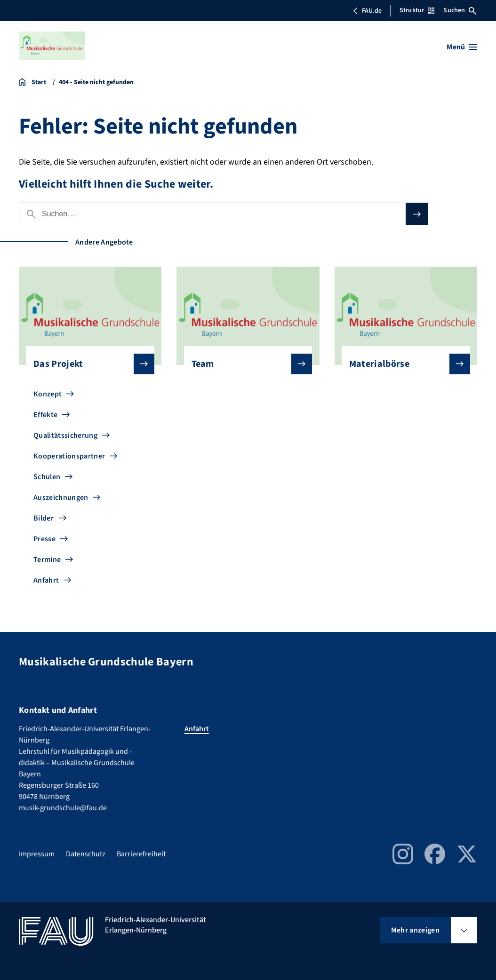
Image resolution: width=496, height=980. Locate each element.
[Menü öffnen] (462, 47)
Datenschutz (86, 854)
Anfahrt (197, 729)
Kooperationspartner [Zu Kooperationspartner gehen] (69, 456)
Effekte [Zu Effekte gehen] (45, 415)
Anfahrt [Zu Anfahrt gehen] (46, 580)
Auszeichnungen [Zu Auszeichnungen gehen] (61, 498)
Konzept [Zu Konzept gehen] (48, 394)
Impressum (37, 854)
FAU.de (367, 11)
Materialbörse (402, 364)
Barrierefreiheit (141, 854)
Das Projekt (86, 364)
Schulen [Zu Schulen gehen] (47, 477)
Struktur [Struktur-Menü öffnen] (417, 10)
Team (244, 364)
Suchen (460, 10)
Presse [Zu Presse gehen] (44, 539)
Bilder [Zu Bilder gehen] (44, 518)
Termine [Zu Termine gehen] (47, 560)
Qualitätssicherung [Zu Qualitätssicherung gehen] (65, 435)
